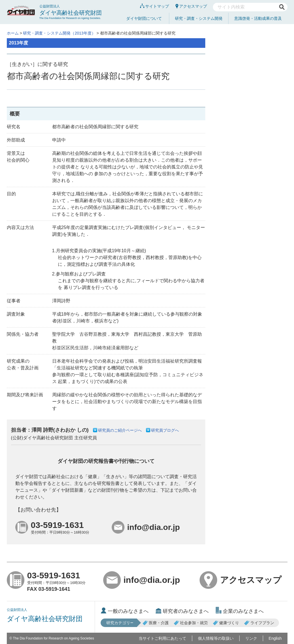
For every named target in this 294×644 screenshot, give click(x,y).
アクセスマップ (191, 6)
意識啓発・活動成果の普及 (258, 18)
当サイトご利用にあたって (162, 638)
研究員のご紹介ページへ (120, 430)
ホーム (13, 33)
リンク (251, 638)
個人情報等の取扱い (216, 638)
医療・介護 (156, 623)
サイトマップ (155, 6)
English (275, 638)
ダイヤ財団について (144, 18)
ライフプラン (259, 623)
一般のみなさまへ (125, 611)
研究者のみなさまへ (182, 611)
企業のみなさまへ (240, 611)
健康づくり (226, 623)
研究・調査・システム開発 (199, 18)
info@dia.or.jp (142, 580)
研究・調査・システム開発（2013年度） (59, 33)
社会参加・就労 (191, 623)
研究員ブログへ (165, 430)
